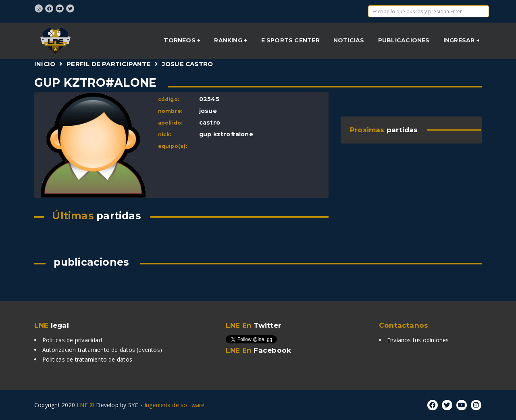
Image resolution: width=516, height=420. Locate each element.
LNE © (85, 405)
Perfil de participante (109, 64)
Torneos (180, 40)
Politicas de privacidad (72, 340)
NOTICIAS (349, 40)
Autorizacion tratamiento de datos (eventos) (102, 350)
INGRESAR (460, 40)
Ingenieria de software (175, 405)
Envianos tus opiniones (418, 340)
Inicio (45, 64)
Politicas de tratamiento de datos (87, 359)
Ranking (229, 40)
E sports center (290, 40)
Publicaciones (404, 40)
